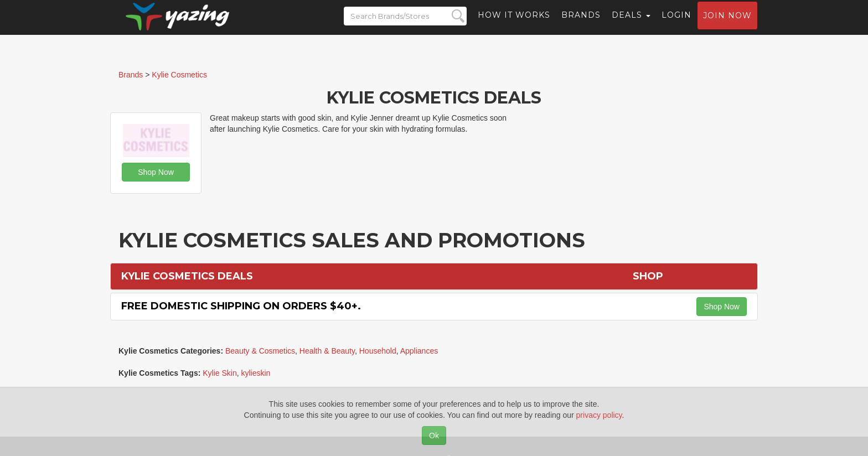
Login (676, 25)
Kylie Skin (219, 373)
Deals (631, 25)
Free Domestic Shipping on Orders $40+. (241, 306)
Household (378, 351)
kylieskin (256, 373)
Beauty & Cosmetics (260, 351)
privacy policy (599, 415)
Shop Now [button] (156, 172)
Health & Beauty (327, 351)
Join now (727, 25)
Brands (581, 25)
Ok (434, 436)
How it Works (514, 25)
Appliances (419, 351)
